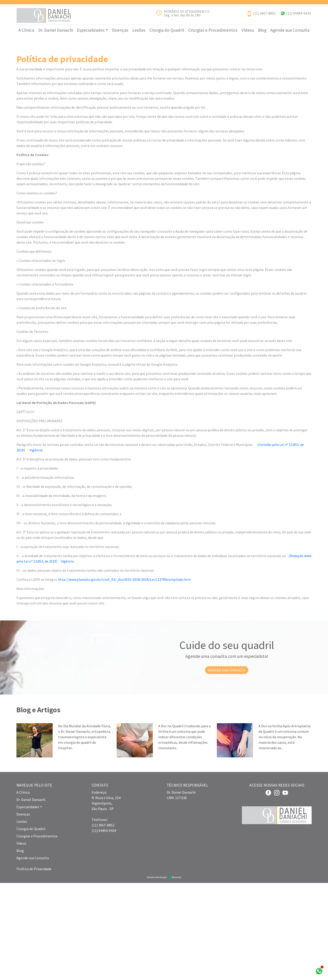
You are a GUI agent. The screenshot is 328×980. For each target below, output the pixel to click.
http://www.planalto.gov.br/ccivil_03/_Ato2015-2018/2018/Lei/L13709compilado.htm (124, 676)
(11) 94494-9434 (298, 13)
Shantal (174, 974)
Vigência (36, 547)
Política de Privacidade (34, 966)
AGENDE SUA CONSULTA (227, 767)
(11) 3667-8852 (264, 13)
